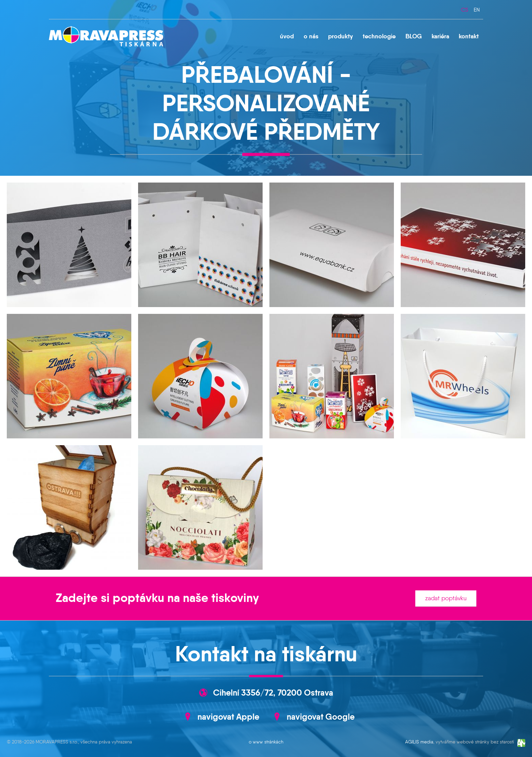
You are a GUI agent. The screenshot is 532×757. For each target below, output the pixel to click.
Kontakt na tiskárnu (266, 654)
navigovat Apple (228, 717)
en (477, 10)
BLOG (414, 36)
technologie (379, 36)
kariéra (440, 36)
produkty (340, 36)
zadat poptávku (446, 598)
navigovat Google (321, 717)
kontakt (469, 36)
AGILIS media (419, 742)
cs (465, 10)
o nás (311, 36)
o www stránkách (266, 742)
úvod (287, 36)
